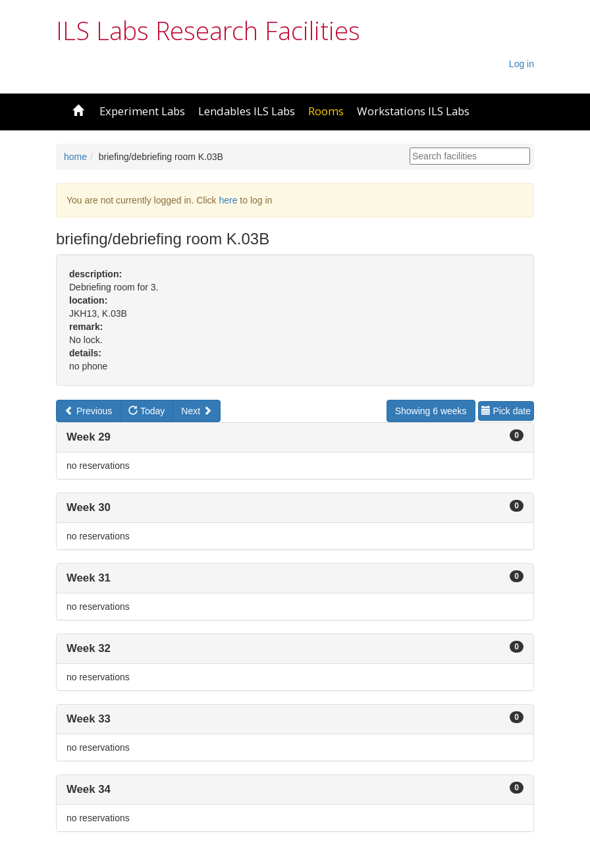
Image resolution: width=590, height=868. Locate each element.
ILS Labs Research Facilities (208, 30)
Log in (522, 64)
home (75, 157)
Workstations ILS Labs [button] (413, 111)
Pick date (506, 411)
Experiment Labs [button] (142, 111)
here (228, 200)
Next (197, 411)
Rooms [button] (326, 111)
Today (147, 411)
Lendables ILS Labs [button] (247, 111)
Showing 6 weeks (431, 411)
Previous (88, 411)
